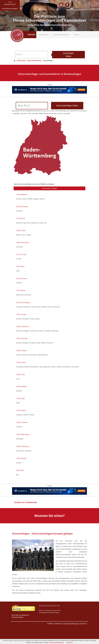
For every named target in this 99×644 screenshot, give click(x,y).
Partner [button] (77, 35)
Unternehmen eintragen (61, 35)
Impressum (83, 624)
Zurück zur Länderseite (26, 502)
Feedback (50, 624)
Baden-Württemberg (34, 60)
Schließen (70, 643)
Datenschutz (59, 624)
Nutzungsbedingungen (71, 624)
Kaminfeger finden (68, 55)
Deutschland (20, 60)
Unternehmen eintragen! (50, 188)
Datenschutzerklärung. (57, 643)
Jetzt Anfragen (44, 35)
